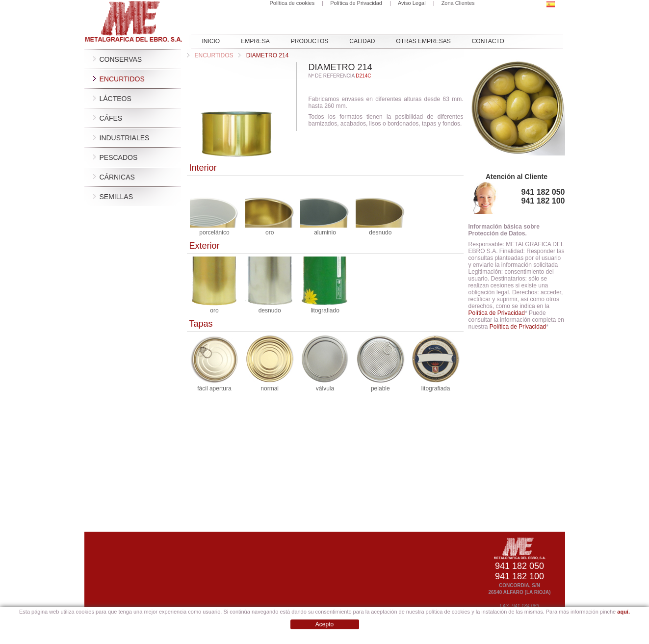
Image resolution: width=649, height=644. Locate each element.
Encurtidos (122, 79)
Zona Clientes (458, 3)
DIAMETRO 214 (264, 55)
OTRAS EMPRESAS (423, 41)
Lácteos (116, 99)
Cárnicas (117, 177)
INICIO (211, 41)
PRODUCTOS (310, 41)
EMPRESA (255, 41)
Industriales (125, 138)
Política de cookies (292, 3)
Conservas (121, 59)
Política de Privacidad (356, 3)
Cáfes (111, 118)
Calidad (362, 41)
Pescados (119, 157)
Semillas (116, 197)
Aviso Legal (412, 3)
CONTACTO (488, 41)
